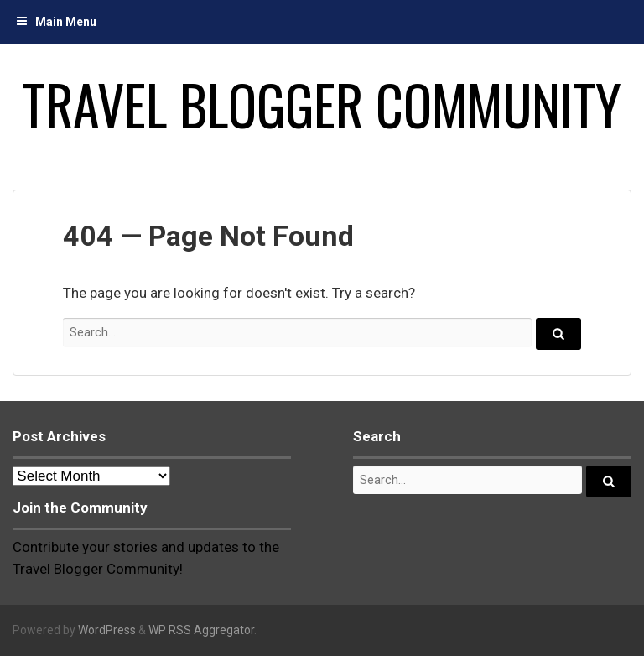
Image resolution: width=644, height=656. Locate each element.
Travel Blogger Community (322, 104)
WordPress (107, 630)
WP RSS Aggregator (201, 630)
